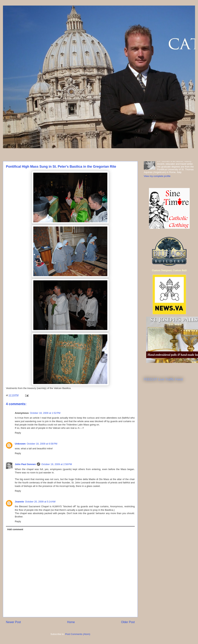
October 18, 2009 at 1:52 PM (45, 413)
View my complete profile (157, 176)
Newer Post (13, 622)
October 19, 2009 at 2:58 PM (57, 464)
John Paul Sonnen (25, 464)
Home (71, 622)
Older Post (128, 622)
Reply (18, 433)
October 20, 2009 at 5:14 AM (40, 502)
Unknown (20, 444)
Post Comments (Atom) (78, 634)
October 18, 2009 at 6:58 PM (42, 444)
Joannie (19, 502)
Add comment (15, 529)
